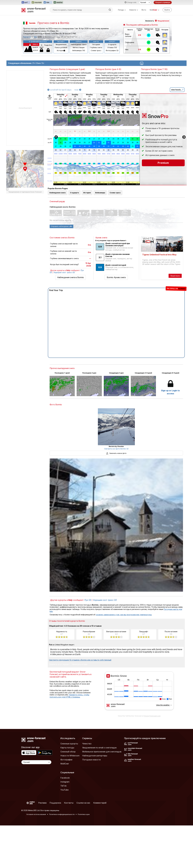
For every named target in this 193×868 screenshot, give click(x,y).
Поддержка (55, 803)
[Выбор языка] (145, 3)
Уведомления (61, 44)
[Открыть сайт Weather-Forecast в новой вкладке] (58, 3)
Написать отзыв (80, 664)
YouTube (64, 790)
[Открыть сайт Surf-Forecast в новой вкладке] (26, 3)
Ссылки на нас (83, 803)
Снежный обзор (68, 752)
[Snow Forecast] (33, 10)
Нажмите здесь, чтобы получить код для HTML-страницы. (69, 696)
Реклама (42, 803)
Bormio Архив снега (116, 277)
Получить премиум (163, 2)
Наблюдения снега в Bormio (70, 277)
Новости (134, 10)
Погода (122, 10)
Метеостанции (79, 47)
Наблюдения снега (79, 44)
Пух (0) (88, 600)
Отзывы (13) (112, 47)
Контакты (69, 803)
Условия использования (36, 814)
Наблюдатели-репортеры (95, 756)
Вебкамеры (100, 193)
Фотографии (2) (112, 50)
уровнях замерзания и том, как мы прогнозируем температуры (124, 615)
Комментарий (100, 803)
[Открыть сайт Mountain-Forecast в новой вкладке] (37, 3)
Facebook (65, 778)
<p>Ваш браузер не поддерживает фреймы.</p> (139, 692)
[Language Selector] (36, 762)
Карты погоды (67, 748)
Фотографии (66, 760)
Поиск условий (61, 47)
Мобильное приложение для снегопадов (102, 752)
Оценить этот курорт (59, 664)
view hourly (177, 90)
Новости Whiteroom (70, 756)
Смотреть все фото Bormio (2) (116, 449)
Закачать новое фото (116, 453)
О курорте (112, 44)
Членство (87, 744)
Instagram (65, 782)
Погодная (96, 44)
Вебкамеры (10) (79, 50)
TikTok (63, 786)
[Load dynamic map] (7, 189)
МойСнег (65, 764)
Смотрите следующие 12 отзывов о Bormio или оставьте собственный (80, 660)
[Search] (110, 10)
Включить (157, 21)
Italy (35, 37)
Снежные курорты (69, 744)
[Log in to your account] (167, 10)
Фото (144, 10)
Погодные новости (91, 760)
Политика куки (84, 814)
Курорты (27, 37)
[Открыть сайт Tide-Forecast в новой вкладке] (48, 3)
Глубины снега (96, 47)
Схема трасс (96, 50)
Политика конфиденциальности (62, 814)
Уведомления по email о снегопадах (99, 748)
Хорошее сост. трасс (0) (64, 272)
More (50, 121)
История (61, 50)
